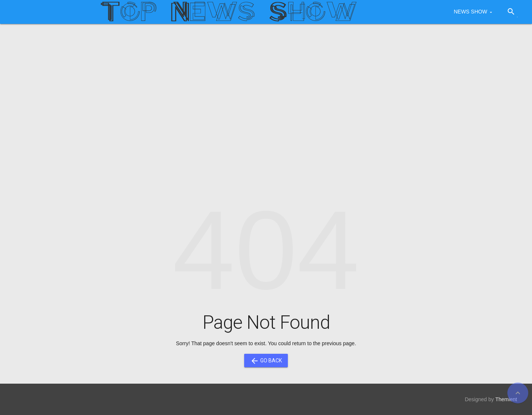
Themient (506, 399)
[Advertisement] (266, 87)
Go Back (266, 361)
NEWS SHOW (470, 12)
